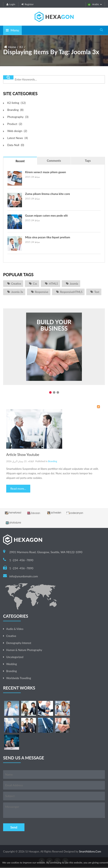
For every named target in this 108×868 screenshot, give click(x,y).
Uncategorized (15, 657)
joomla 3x (17, 292)
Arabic (95, 4)
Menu (12, 30)
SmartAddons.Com (90, 851)
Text (97, 292)
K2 (21, 47)
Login (11, 4)
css (35, 284)
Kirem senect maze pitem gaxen (46, 172)
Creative (16, 284)
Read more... (18, 489)
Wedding (12, 664)
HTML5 (53, 284)
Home (12, 47)
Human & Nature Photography (24, 650)
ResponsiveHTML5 (71, 292)
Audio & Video (15, 629)
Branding (53, 461)
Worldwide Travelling (19, 678)
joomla (74, 284)
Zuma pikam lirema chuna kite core (47, 194)
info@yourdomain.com (24, 576)
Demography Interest (19, 643)
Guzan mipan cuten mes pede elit (46, 215)
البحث (8, 77)
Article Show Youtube (23, 455)
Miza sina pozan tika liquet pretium (48, 237)
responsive (42, 292)
